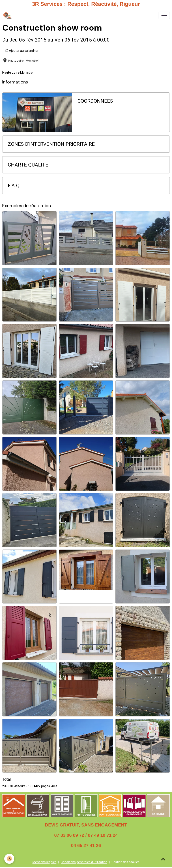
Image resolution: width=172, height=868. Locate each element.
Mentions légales (44, 862)
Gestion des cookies (126, 862)
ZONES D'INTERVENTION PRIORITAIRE (51, 144)
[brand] (8, 15)
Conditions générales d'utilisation (84, 862)
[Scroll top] (163, 859)
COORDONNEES (95, 101)
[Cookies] (10, 859)
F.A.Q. (14, 185)
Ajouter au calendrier (22, 51)
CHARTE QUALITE (28, 165)
